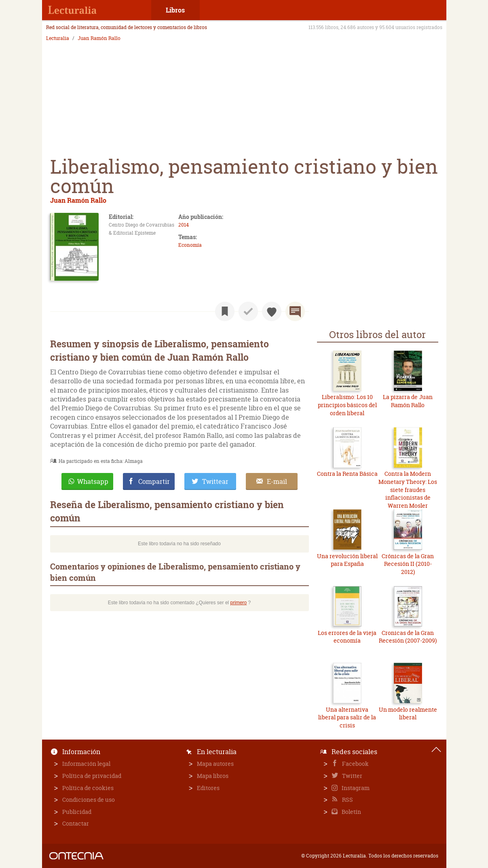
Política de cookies (88, 788)
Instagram (355, 788)
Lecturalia (58, 38)
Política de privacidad (92, 776)
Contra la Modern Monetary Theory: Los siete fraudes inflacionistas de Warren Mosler (408, 489)
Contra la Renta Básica (347, 474)
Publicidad (77, 812)
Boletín (351, 812)
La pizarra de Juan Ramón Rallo (408, 401)
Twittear (215, 481)
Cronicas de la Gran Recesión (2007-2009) (408, 637)
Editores (208, 788)
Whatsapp (93, 481)
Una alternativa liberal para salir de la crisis (347, 717)
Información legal (86, 764)
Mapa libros (213, 776)
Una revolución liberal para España (347, 560)
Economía (190, 245)
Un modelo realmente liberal (408, 714)
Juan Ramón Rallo (99, 38)
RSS (347, 800)
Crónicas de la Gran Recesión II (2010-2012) (408, 564)
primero (239, 603)
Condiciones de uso (89, 800)
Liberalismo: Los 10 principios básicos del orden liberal (347, 405)
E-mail (277, 481)
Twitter (352, 776)
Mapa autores (215, 764)
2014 (184, 225)
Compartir (154, 481)
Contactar (76, 823)
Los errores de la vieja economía (347, 637)
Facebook (355, 764)
